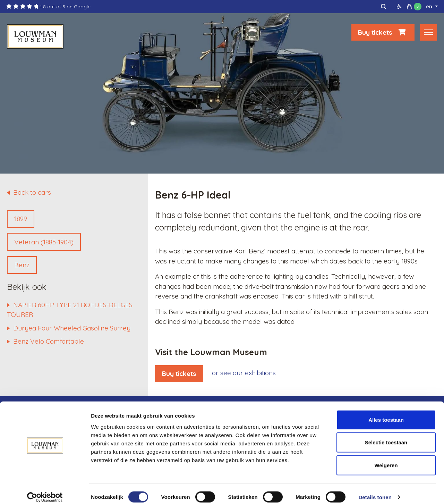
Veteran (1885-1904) (44, 242)
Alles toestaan (386, 413)
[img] (384, 7)
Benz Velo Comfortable (49, 341)
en (430, 7)
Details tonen (375, 490)
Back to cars (32, 192)
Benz (22, 265)
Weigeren (386, 458)
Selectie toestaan (386, 436)
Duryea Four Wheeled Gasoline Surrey (72, 328)
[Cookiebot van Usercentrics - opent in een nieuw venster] (45, 490)
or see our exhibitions (244, 373)
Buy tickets (383, 34)
